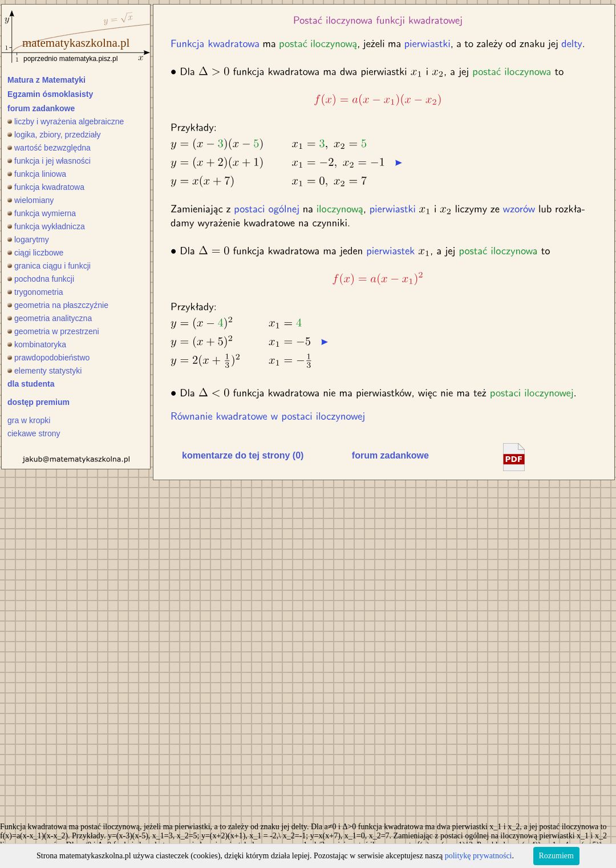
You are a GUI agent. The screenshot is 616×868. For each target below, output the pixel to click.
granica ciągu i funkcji (49, 266)
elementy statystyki (44, 371)
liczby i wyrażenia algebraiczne (66, 121)
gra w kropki (29, 420)
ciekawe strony (34, 433)
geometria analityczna (50, 318)
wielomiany (31, 200)
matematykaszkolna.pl (76, 43)
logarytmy (28, 240)
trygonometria (35, 292)
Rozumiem (556, 856)
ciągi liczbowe (35, 253)
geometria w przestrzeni (53, 331)
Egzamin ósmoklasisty (50, 94)
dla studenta (31, 384)
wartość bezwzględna (49, 148)
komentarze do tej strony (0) (243, 455)
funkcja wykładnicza (46, 226)
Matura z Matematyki (46, 80)
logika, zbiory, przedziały (54, 135)
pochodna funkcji (41, 279)
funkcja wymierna (42, 213)
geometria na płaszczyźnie (58, 305)
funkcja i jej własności (49, 161)
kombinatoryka (37, 344)
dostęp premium (38, 402)
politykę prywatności (479, 856)
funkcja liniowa (37, 174)
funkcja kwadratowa (46, 187)
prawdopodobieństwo (48, 358)
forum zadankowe (41, 108)
